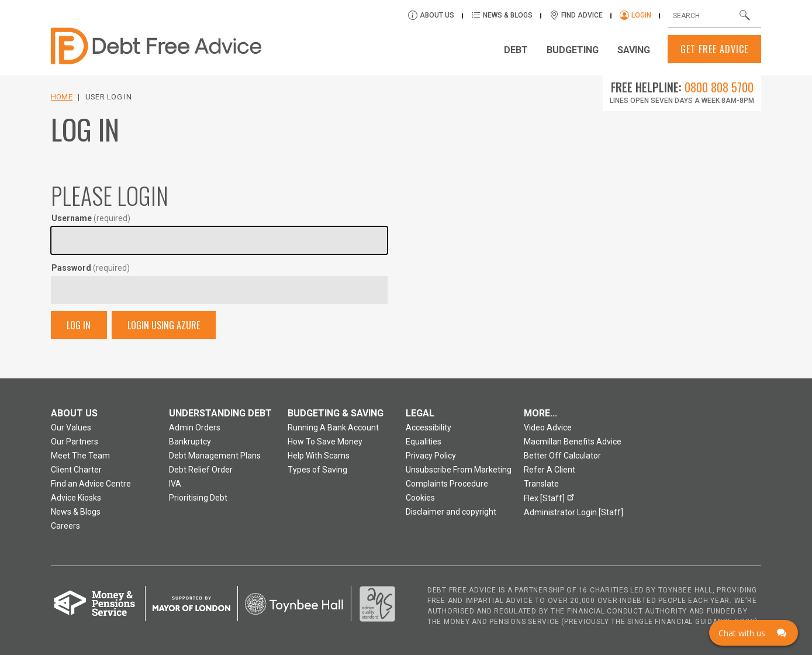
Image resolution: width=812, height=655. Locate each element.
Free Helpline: (682, 87)
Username (91, 218)
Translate (541, 484)
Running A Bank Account (333, 428)
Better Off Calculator (562, 456)
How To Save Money (325, 442)
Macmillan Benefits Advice (573, 442)
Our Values (71, 428)
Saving (634, 50)
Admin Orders (195, 428)
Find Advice (582, 15)
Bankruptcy (190, 442)
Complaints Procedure (447, 484)
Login (641, 15)
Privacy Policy (431, 456)
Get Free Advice (714, 49)
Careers (65, 526)
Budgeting (573, 50)
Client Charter (76, 470)
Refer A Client (550, 470)
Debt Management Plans (215, 456)
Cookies (420, 498)
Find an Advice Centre (91, 484)
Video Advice (548, 428)
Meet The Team (80, 456)
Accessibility (429, 428)
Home (62, 97)
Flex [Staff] (551, 497)
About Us (438, 15)
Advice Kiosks (76, 498)
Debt (516, 50)
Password (91, 268)
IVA (175, 484)
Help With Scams (319, 456)
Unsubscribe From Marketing (459, 470)
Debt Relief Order (201, 470)
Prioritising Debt (198, 498)
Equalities (424, 442)
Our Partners (75, 442)
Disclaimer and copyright (451, 512)
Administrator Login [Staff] (573, 512)
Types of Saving (317, 470)
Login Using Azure (164, 325)
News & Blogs (509, 15)
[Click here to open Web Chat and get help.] (754, 633)
